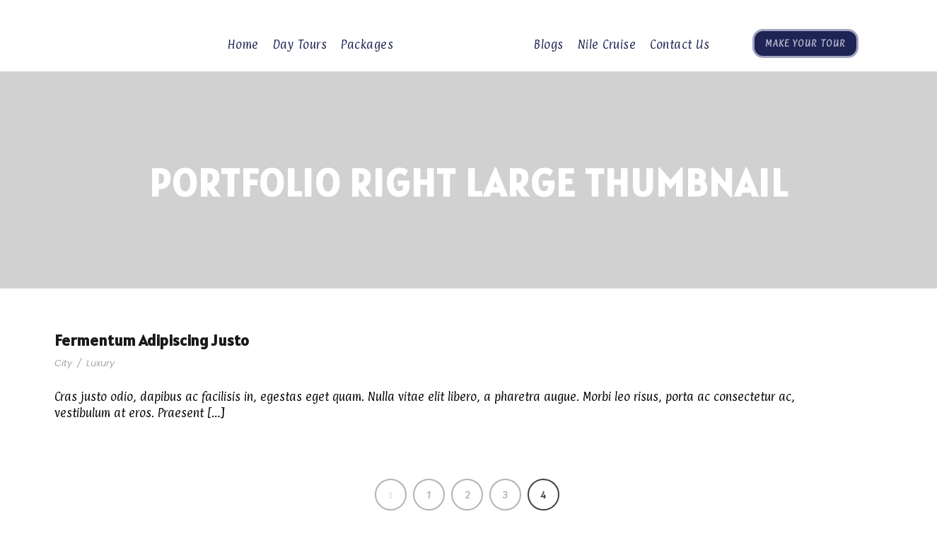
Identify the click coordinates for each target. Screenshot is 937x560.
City (63, 363)
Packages (367, 45)
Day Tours (300, 45)
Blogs (549, 45)
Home (243, 45)
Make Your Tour (805, 43)
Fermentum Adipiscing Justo (152, 340)
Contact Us (680, 45)
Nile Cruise (607, 45)
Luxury (100, 363)
